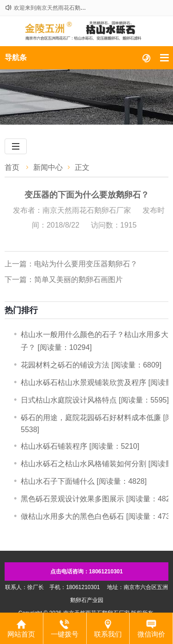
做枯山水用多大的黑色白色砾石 (72, 516)
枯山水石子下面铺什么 (58, 481)
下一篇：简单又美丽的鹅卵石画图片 (64, 280)
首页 (12, 167)
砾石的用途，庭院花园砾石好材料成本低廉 (91, 418)
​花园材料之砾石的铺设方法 (65, 365)
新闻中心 (48, 167)
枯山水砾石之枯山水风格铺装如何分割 (84, 464)
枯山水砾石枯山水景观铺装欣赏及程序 (84, 382)
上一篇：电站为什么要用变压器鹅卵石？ (71, 264)
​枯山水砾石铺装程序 (54, 446)
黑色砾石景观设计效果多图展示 (72, 499)
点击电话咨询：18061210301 (86, 572)
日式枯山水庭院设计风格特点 (69, 400)
